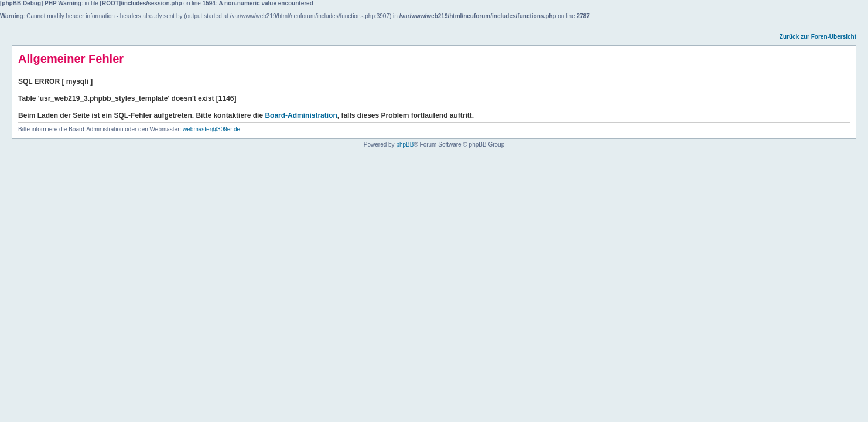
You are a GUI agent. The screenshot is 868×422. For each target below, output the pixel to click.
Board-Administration (301, 115)
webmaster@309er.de (211, 129)
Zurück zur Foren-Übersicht (818, 37)
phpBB (405, 144)
